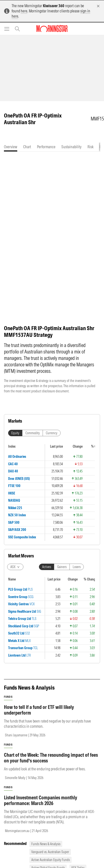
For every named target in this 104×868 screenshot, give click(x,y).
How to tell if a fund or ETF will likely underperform (39, 529)
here (24, 11)
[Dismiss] (98, 6)
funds (8, 516)
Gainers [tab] (62, 448)
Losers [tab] (77, 448)
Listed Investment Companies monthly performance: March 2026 (41, 620)
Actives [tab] (47, 448)
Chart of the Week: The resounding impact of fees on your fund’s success (51, 577)
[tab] (11, 147)
